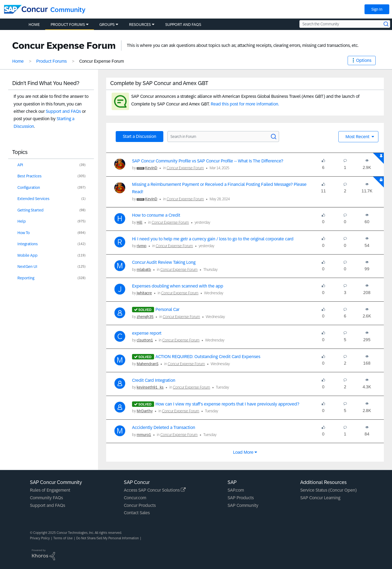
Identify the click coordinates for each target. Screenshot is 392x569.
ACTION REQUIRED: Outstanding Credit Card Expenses (208, 357)
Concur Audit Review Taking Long (164, 262)
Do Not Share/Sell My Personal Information (108, 538)
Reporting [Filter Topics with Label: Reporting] (26, 278)
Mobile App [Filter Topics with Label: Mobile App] (27, 255)
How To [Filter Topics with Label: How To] (24, 233)
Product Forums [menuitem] (68, 25)
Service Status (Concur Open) (328, 490)
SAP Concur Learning (320, 498)
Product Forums (51, 61)
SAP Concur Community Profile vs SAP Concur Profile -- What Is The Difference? (208, 161)
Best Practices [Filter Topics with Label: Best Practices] (30, 176)
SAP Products (241, 498)
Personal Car (167, 309)
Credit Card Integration (154, 380)
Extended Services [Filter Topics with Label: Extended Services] (33, 199)
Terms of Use (63, 538)
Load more (243, 452)
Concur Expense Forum (185, 168)
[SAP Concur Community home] (26, 9)
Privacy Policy (40, 538)
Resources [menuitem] (140, 25)
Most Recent (358, 137)
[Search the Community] (345, 24)
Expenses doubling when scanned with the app (178, 286)
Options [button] (364, 60)
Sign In (377, 9)
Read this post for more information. (245, 104)
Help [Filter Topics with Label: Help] (22, 221)
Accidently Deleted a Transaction (164, 427)
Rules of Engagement (50, 490)
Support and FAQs (63, 111)
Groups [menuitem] (107, 25)
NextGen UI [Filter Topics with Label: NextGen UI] (27, 267)
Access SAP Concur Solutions (155, 490)
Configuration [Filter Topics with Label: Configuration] (29, 187)
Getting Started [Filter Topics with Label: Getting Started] (30, 210)
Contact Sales (137, 513)
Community (68, 10)
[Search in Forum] (223, 137)
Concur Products (140, 505)
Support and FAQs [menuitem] (183, 25)
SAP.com (236, 490)
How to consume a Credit (156, 215)
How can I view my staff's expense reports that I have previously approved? (227, 404)
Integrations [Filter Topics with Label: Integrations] (28, 244)
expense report (147, 333)
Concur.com (135, 498)
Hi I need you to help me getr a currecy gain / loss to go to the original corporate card (213, 239)
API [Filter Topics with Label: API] (20, 165)
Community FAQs (46, 498)
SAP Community (243, 505)
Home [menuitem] (34, 25)
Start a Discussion (140, 136)
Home (18, 61)
